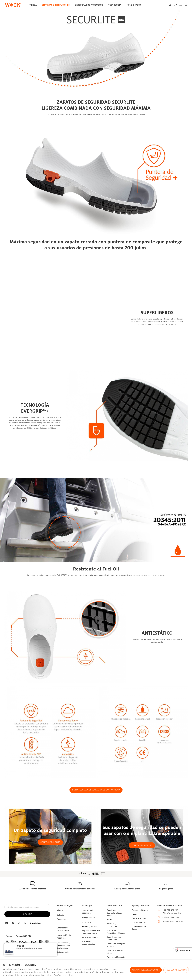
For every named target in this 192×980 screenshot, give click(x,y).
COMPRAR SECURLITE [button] (50, 842)
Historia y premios (90, 927)
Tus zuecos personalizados (88, 943)
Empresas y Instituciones (63, 929)
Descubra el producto (87, 912)
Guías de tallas (63, 952)
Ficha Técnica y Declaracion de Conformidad (63, 945)
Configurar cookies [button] (63, 975)
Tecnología (115, 5)
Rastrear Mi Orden (140, 910)
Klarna (110, 920)
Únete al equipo (139, 918)
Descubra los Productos (89, 5)
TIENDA (33, 5)
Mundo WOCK (89, 918)
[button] (55, 946)
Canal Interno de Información (114, 938)
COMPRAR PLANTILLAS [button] (142, 845)
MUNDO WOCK (134, 5)
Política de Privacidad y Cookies (116, 932)
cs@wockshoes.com (171, 917)
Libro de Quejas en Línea (115, 952)
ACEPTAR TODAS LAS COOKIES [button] (146, 970)
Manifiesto (86, 922)
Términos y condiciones (112, 925)
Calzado (60, 915)
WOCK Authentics (90, 937)
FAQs (134, 914)
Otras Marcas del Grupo (139, 928)
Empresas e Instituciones (56, 5)
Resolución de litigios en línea (116, 945)
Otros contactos (139, 922)
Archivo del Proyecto (116, 957)
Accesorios (61, 919)
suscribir (27, 914)
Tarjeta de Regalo (65, 905)
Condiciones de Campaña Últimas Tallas (115, 913)
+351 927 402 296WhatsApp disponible (172, 912)
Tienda (60, 910)
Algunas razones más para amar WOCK (91, 932)
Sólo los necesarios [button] (176, 970)
